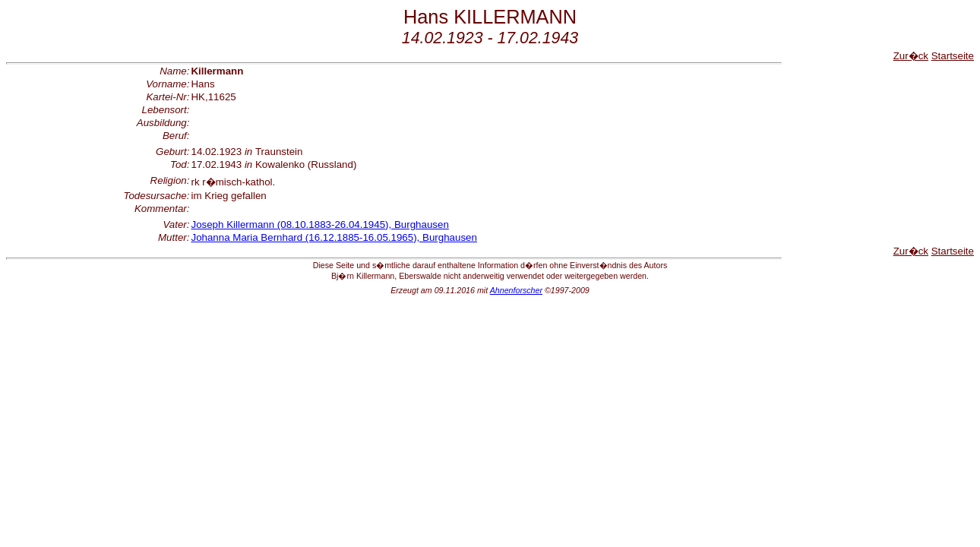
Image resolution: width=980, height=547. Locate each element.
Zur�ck (911, 56)
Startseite (953, 56)
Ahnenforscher (516, 290)
